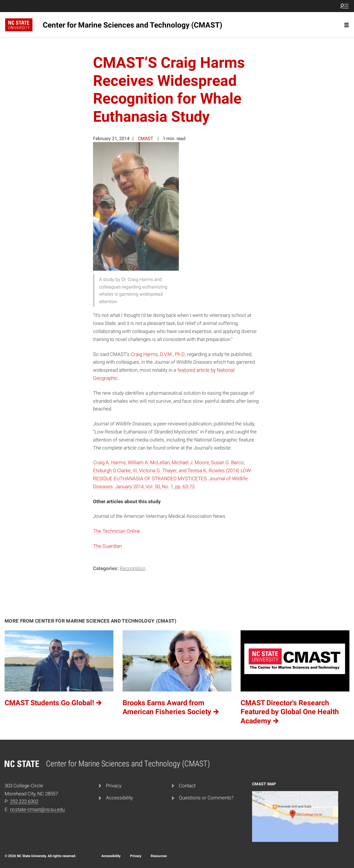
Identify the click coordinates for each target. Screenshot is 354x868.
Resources (159, 856)
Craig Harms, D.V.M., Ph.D (158, 354)
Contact (187, 786)
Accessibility (119, 798)
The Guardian (108, 546)
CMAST (146, 138)
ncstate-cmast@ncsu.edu (37, 809)
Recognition (132, 568)
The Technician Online (117, 531)
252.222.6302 (24, 801)
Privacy (114, 786)
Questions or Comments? (206, 798)
